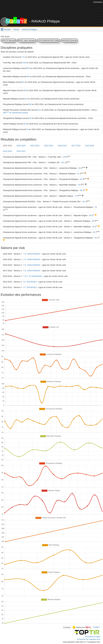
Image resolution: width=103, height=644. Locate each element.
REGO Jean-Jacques (27, 40)
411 (40, 110)
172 (23, 57)
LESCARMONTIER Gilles (49, 40)
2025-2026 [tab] (7, 146)
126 (24, 63)
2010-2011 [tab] (21, 151)
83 (26, 99)
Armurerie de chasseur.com (89, 639)
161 (63, 162)
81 (78, 174)
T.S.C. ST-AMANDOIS (33, 276)
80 (94, 232)
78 (96, 207)
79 (79, 185)
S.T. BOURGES (30, 282)
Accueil (7, 30)
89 (29, 68)
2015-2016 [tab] (90, 146)
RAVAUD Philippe (30, 30)
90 (25, 90)
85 (25, 124)
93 (24, 82)
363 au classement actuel (15, 113)
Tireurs (16, 30)
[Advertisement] (53, 10)
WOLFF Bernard (8, 40)
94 (28, 129)
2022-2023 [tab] (49, 146)
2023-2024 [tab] (35, 146)
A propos (67, 627)
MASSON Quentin (69, 40)
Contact (96, 627)
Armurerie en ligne (93, 637)
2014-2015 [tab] (7, 151)
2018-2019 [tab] (62, 146)
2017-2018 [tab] (76, 146)
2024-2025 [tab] (21, 146)
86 (28, 77)
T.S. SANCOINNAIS (32, 254)
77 (76, 196)
